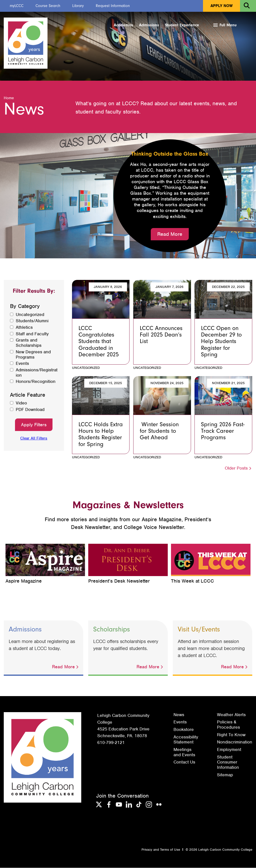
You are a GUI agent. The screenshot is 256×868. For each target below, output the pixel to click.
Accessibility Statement (186, 740)
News (179, 715)
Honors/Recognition (36, 382)
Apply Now (221, 6)
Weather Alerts (231, 715)
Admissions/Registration (37, 373)
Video (21, 403)
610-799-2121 (111, 743)
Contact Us (184, 763)
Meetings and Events (184, 752)
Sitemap (225, 775)
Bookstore (184, 730)
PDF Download (30, 410)
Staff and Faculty (32, 334)
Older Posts (238, 468)
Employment (229, 750)
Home (9, 98)
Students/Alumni (32, 321)
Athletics (24, 328)
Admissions (149, 25)
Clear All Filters (34, 439)
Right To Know (231, 735)
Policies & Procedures (228, 725)
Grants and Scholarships (29, 343)
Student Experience (182, 25)
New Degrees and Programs (33, 355)
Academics (123, 25)
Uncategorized (30, 315)
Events (22, 364)
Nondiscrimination (235, 742)
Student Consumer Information (228, 762)
